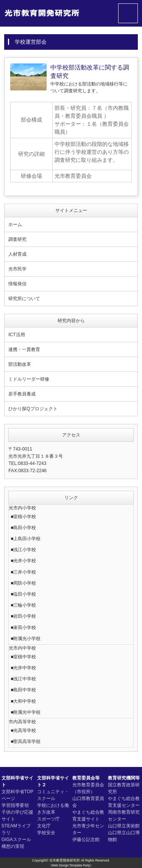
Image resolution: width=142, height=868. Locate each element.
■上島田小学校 (26, 539)
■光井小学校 (23, 561)
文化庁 (44, 826)
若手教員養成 (22, 394)
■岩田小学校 (23, 616)
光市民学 (17, 269)
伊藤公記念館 (86, 840)
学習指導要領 (15, 805)
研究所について (24, 299)
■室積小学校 (23, 517)
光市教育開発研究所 (65, 860)
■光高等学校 (23, 730)
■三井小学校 (23, 572)
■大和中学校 (23, 701)
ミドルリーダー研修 (29, 379)
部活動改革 (20, 364)
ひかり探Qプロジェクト (33, 409)
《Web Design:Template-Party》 (71, 866)
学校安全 (46, 833)
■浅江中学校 (23, 679)
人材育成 (17, 254)
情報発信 (17, 284)
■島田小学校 (23, 528)
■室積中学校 (23, 657)
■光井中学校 (23, 668)
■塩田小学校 (23, 594)
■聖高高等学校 (26, 742)
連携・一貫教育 (24, 349)
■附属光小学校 (26, 639)
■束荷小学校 (23, 628)
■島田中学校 (23, 690)
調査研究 (17, 239)
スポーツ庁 (48, 819)
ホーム (15, 225)
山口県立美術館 (124, 826)
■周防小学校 (23, 583)
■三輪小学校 (23, 605)
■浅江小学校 (23, 550)
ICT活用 (16, 335)
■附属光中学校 (26, 712)
